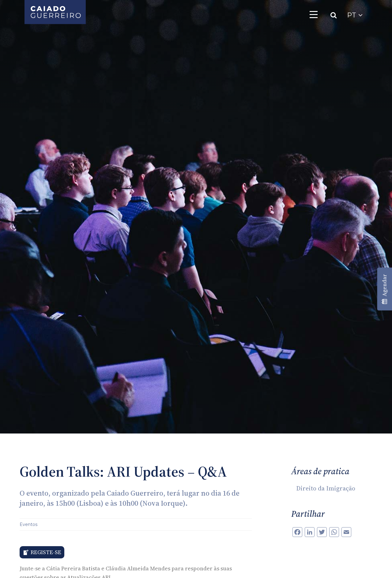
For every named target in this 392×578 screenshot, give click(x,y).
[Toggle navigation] (314, 14)
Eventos (28, 524)
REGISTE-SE (46, 552)
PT (355, 15)
